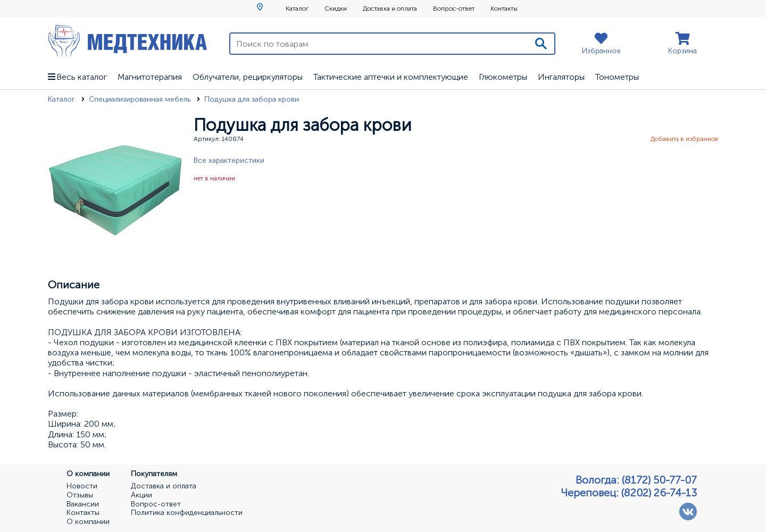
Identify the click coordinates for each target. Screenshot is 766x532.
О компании (88, 522)
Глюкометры (503, 77)
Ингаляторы (561, 77)
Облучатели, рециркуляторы (248, 77)
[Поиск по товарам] (379, 44)
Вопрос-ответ (454, 9)
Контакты (504, 9)
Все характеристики (229, 160)
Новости (82, 486)
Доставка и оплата (390, 9)
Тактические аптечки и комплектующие (391, 77)
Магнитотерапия (150, 77)
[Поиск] (541, 44)
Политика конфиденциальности (187, 513)
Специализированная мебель (141, 99)
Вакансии (83, 504)
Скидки (336, 9)
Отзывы (80, 495)
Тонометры (617, 77)
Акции (141, 495)
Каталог (297, 9)
